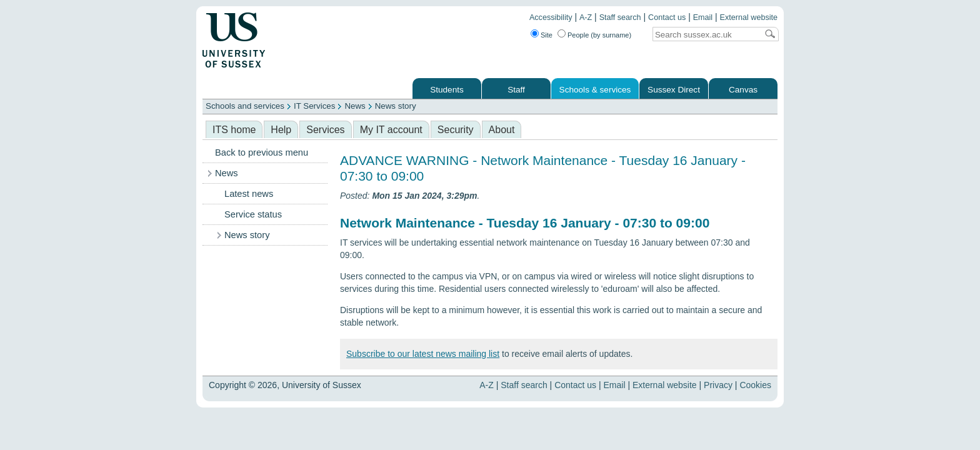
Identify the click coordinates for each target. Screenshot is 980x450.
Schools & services (595, 90)
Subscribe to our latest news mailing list (423, 354)
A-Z (586, 17)
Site (547, 35)
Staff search (620, 17)
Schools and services (245, 106)
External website (749, 17)
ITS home (234, 130)
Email (703, 17)
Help (281, 130)
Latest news (249, 194)
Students (447, 90)
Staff (516, 90)
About (502, 130)
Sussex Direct (674, 90)
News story (396, 106)
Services (325, 130)
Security (456, 130)
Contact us (667, 17)
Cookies (755, 385)
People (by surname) (599, 35)
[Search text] (705, 35)
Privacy (718, 385)
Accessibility (551, 17)
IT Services (314, 106)
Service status (253, 214)
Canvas (743, 90)
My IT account (391, 130)
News (355, 106)
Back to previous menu (262, 152)
